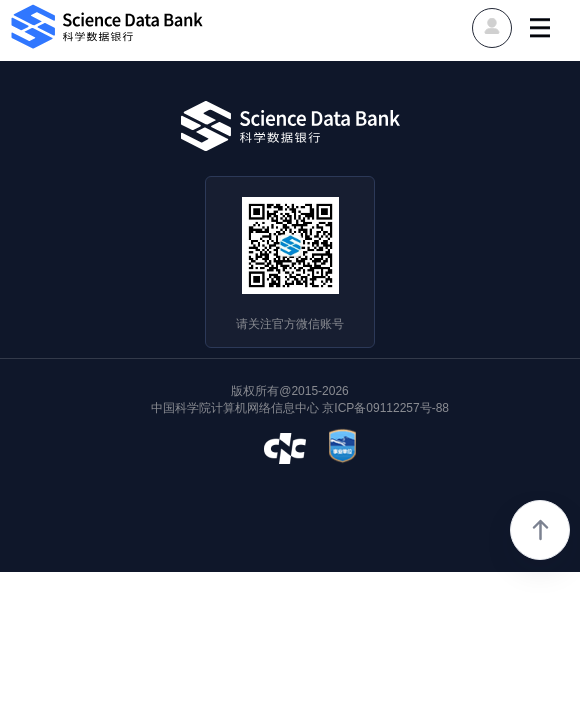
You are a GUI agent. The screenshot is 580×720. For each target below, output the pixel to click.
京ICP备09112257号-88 (385, 408)
